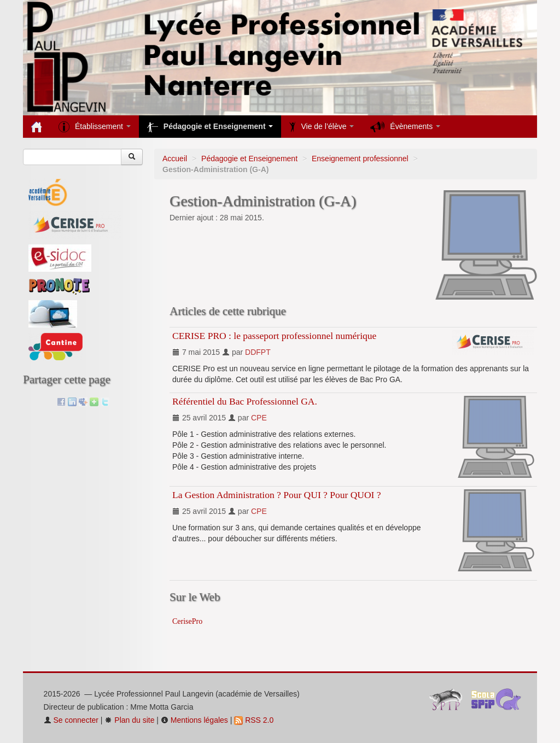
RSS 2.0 (254, 720)
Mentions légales (194, 720)
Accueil (175, 159)
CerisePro (187, 621)
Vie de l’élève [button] (322, 127)
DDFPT (258, 352)
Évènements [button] (405, 127)
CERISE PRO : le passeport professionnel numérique (274, 336)
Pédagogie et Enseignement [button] (210, 127)
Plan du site (129, 720)
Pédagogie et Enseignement (249, 159)
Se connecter (71, 720)
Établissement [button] (95, 127)
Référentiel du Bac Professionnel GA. (245, 401)
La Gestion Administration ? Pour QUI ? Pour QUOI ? (277, 495)
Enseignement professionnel (360, 159)
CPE (259, 418)
